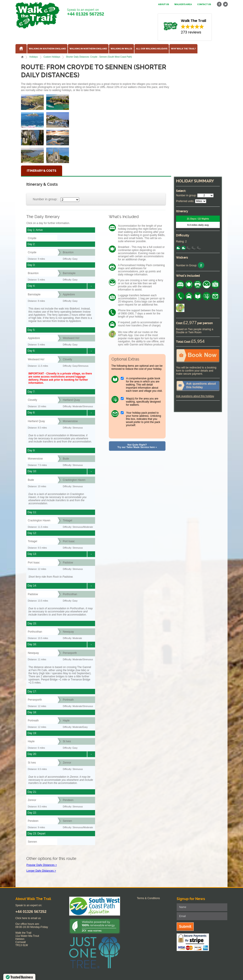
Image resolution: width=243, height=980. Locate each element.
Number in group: (45, 199)
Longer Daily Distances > (41, 871)
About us (164, 4)
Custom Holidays (52, 57)
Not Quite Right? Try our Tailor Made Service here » (137, 446)
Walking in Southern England (47, 49)
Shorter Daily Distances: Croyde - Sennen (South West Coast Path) (99, 57)
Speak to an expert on (85, 12)
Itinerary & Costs (42, 171)
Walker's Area (183, 4)
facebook (219, 4)
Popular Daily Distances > (42, 865)
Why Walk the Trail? (183, 49)
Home (22, 57)
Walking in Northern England (88, 49)
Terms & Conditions (148, 898)
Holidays (33, 57)
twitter (225, 4)
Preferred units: (185, 201)
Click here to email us (28, 918)
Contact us (204, 4)
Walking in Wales (121, 49)
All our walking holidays (152, 49)
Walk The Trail (38, 15)
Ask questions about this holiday (195, 396)
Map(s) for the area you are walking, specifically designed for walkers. (143, 402)
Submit (185, 926)
